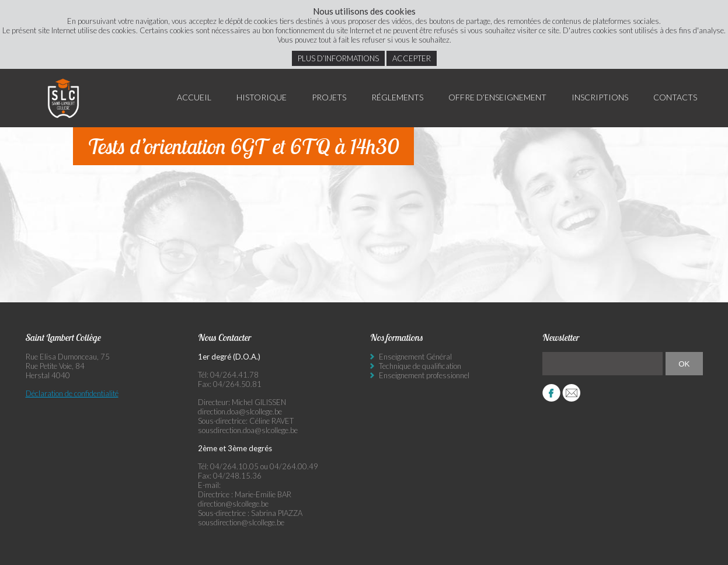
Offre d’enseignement (497, 97)
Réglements (397, 97)
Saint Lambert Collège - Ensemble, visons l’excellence (64, 98)
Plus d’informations (338, 58)
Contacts (675, 97)
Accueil (194, 97)
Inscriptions (600, 97)
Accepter (412, 58)
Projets (329, 97)
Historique (262, 97)
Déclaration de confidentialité (72, 393)
